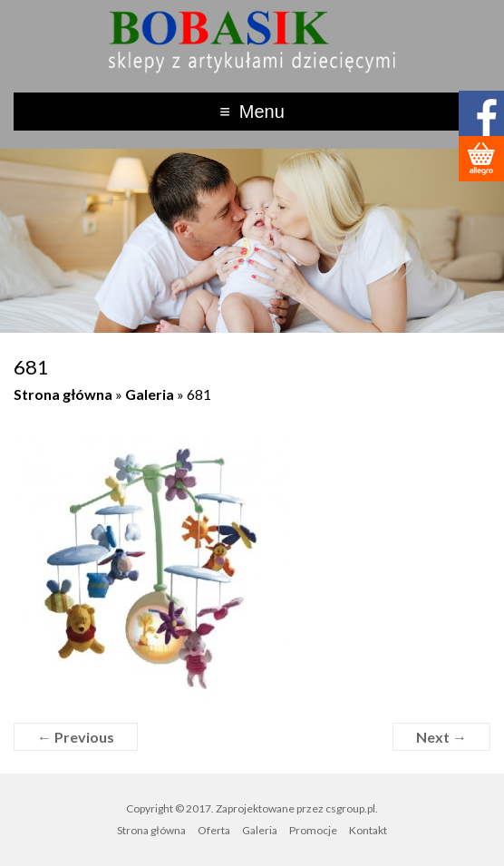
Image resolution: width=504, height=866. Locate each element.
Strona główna (63, 394)
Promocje (313, 830)
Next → (441, 737)
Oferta (214, 830)
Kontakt (368, 830)
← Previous (76, 737)
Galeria (150, 394)
